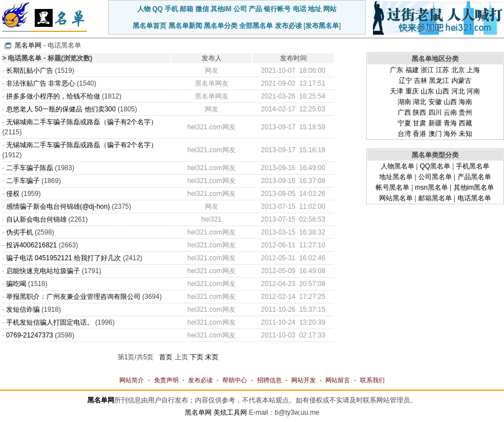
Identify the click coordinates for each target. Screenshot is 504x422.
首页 (166, 357)
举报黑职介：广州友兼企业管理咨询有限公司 (73, 297)
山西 (442, 91)
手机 (171, 9)
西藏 (465, 123)
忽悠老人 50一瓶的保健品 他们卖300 (62, 109)
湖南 (404, 102)
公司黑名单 (435, 177)
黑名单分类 (221, 26)
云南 (450, 112)
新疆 (435, 123)
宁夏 (404, 123)
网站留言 (338, 380)
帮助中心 (235, 380)
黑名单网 (28, 45)
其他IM (221, 9)
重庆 (412, 91)
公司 (240, 9)
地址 (315, 9)
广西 (404, 112)
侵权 (13, 194)
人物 (144, 9)
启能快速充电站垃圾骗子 (43, 271)
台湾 (404, 134)
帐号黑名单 (393, 187)
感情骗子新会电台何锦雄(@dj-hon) (58, 207)
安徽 (435, 102)
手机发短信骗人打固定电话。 (50, 322)
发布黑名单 (322, 26)
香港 (419, 134)
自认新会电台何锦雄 (36, 219)
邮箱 (186, 9)
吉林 (421, 81)
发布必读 (288, 26)
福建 (412, 70)
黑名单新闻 (185, 26)
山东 (427, 91)
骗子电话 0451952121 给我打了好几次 (64, 258)
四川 (435, 112)
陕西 (419, 112)
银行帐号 (277, 9)
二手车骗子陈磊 (30, 168)
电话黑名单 (474, 198)
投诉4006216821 (32, 245)
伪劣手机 (20, 232)
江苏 (442, 70)
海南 (465, 102)
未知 (465, 134)
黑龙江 (439, 81)
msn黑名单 (431, 187)
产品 (255, 9)
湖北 (419, 102)
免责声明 (166, 380)
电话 (300, 9)
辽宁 (405, 81)
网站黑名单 (396, 198)
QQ (158, 9)
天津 (396, 91)
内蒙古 (461, 81)
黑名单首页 (150, 26)
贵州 (465, 112)
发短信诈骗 (23, 310)
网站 (330, 9)
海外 (450, 134)
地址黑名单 (396, 177)
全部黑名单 (256, 26)
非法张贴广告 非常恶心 (41, 83)
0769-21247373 (30, 335)
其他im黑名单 (474, 187)
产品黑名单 (474, 177)
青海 (450, 123)
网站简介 (132, 380)
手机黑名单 (473, 166)
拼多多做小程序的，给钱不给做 (53, 96)
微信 (202, 9)
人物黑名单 (398, 166)
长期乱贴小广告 (30, 71)
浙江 (427, 70)
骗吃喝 (16, 284)
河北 (458, 91)
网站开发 (304, 380)
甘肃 (419, 123)
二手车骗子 (23, 181)
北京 (458, 70)
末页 (212, 357)
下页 (197, 357)
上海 (473, 70)
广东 (396, 70)
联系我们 (372, 380)
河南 (473, 91)
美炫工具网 (230, 412)
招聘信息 (269, 380)
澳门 (435, 134)
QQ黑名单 (435, 166)
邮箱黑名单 (435, 198)
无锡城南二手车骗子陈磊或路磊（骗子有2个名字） (82, 122)
